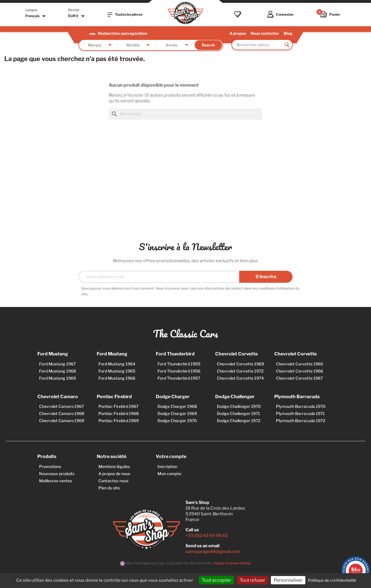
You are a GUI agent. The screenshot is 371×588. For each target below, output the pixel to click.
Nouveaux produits (57, 474)
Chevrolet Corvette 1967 (299, 378)
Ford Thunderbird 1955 (179, 364)
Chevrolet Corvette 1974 (240, 378)
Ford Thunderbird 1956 (179, 371)
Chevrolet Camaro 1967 (62, 406)
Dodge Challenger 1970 (239, 406)
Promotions (50, 466)
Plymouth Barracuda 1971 (300, 413)
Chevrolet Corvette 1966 (300, 371)
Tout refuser (252, 580)
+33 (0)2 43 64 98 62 (207, 536)
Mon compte (169, 474)
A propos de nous (114, 474)
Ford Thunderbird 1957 (179, 378)
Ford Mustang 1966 (117, 378)
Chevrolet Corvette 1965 (300, 364)
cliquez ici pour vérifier (232, 563)
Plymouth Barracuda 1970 (301, 406)
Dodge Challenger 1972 (239, 421)
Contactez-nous (113, 481)
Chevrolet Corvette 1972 (240, 371)
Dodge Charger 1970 (177, 421)
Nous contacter (265, 33)
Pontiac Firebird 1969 (119, 421)
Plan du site (109, 488)
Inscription (167, 466)
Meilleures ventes (56, 481)
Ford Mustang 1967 (57, 364)
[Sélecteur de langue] (36, 16)
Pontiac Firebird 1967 (118, 406)
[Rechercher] (185, 114)
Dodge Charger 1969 (177, 413)
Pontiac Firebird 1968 (119, 413)
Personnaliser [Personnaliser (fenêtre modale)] (288, 580)
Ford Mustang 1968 (58, 371)
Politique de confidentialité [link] (332, 580)
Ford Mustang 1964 (117, 364)
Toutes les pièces (125, 15)
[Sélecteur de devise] (77, 16)
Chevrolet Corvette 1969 (240, 364)
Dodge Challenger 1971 (238, 413)
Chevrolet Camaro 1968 (62, 413)
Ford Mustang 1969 (58, 378)
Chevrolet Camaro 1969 (62, 421)
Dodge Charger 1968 (177, 406)
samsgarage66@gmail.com (213, 552)
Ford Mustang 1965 (117, 371)
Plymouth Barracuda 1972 (301, 421)
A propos (238, 33)
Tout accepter (216, 580)
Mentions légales (114, 466)
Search (208, 45)
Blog (288, 33)
